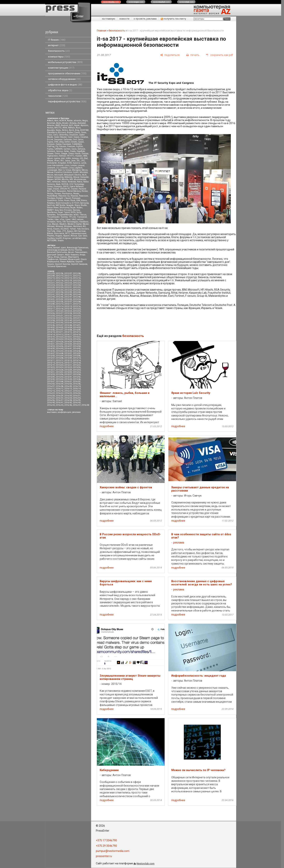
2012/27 (68, 285)
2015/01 (68, 353)
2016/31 (77, 396)
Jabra (67, 161)
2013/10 (60, 304)
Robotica (51, 203)
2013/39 (60, 320)
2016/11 (51, 389)
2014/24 (60, 339)
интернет (57, 45)
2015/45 (68, 379)
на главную (109, 19)
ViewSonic (84, 222)
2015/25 (68, 367)
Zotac (59, 231)
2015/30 (77, 370)
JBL (78, 161)
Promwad (76, 198)
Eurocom (51, 144)
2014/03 (60, 327)
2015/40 (60, 377)
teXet (76, 215)
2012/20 (77, 281)
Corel (70, 137)
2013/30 (51, 316)
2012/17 (51, 281)
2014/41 (68, 349)
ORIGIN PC (65, 189)
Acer (56, 121)
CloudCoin (73, 135)
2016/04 (60, 384)
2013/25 (77, 311)
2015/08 (60, 358)
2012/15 (68, 278)
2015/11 (51, 360)
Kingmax (67, 238)
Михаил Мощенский (69, 259)
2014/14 (51, 335)
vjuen (63, 248)
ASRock (71, 128)
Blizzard (62, 132)
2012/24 (77, 283)
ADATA (63, 121)
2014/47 (51, 353)
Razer (67, 200)
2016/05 (68, 384)
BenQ (71, 130)
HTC (72, 156)
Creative (84, 137)
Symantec (51, 215)
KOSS (69, 163)
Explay (59, 144)
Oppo (49, 189)
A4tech (50, 121)
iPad (86, 158)
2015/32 (60, 372)
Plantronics (67, 194)
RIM (78, 200)
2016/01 (68, 382)
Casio (84, 132)
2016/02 (77, 382)
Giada (73, 151)
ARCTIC (58, 128)
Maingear (76, 170)
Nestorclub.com (146, 863)
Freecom (71, 146)
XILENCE (65, 229)
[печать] (193, 55)
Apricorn (84, 125)
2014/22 (77, 337)
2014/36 (60, 346)
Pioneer (58, 194)
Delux (81, 140)
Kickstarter (52, 163)
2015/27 (51, 370)
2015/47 (51, 382)
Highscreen (52, 156)
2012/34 (60, 290)
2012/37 (51, 292)
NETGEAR (52, 241)
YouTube (51, 231)
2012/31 (68, 287)
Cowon (76, 137)
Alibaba (73, 123)
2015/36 (60, 374)
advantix (78, 121)
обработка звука (60, 90)
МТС (68, 233)
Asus (78, 128)
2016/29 (60, 396)
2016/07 (51, 386)
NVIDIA (65, 184)
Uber (57, 219)
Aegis (85, 121)
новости (124, 19)
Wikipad (51, 226)
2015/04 (60, 356)
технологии (58, 96)
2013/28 (68, 313)
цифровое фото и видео (65, 85)
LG (57, 168)
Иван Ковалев (72, 255)
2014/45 (68, 351)
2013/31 (60, 316)
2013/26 (51, 313)
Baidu (58, 130)
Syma (79, 212)
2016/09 (68, 386)
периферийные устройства (67, 101)
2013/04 (77, 299)
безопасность (59, 51)
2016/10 (77, 386)
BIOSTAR (84, 130)
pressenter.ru (104, 856)
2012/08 (77, 273)
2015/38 (77, 374)
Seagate (70, 205)
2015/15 (51, 363)
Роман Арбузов (67, 262)
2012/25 (51, 285)
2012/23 (68, 283)
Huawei (79, 156)
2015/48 (60, 382)
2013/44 (68, 323)
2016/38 (68, 400)
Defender (68, 140)
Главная (102, 31)
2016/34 (68, 398)
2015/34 (77, 372)
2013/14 (60, 306)
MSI (71, 179)
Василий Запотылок (57, 252)
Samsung (84, 203)
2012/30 (60, 287)
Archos (50, 128)
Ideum (50, 158)
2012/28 (77, 285)
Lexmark (51, 168)
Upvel (68, 219)
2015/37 (68, 374)
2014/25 (68, 339)
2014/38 (77, 346)
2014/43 (51, 351)
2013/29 (77, 313)
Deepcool (58, 140)
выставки (52, 412)
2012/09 (51, 276)
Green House (74, 154)
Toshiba (64, 217)
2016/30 (68, 396)
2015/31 (51, 372)
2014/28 (60, 342)
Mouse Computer (81, 177)
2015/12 (60, 360)
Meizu (85, 170)
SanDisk (51, 205)
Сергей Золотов (62, 264)
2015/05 (68, 356)
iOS (81, 158)
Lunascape (52, 170)
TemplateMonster (65, 215)
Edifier (67, 142)
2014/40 (60, 349)
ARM (65, 128)
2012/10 (60, 276)
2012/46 (60, 297)
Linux (71, 168)
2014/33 (68, 344)
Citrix (55, 135)
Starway (76, 210)
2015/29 (68, 370)
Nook (58, 184)
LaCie (84, 163)
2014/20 (60, 337)
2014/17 (68, 335)
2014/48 (60, 353)
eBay (61, 142)
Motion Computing (55, 177)
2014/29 (68, 342)
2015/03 (51, 356)
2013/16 (77, 306)
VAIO (74, 219)
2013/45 (77, 323)
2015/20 (60, 365)
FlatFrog (51, 146)
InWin (68, 158)
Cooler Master (60, 137)
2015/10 (77, 358)
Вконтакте (59, 233)
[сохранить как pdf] (220, 55)
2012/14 (60, 278)
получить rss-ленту (173, 19)
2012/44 (77, 295)
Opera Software (77, 186)
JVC (83, 161)
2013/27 (60, 313)
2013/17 (51, 309)
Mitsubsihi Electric (73, 175)
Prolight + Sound (63, 198)
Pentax (85, 191)
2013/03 (68, 299)
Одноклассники (79, 233)
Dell (75, 140)
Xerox (50, 229)
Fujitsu (50, 149)
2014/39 (51, 349)
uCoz (62, 219)
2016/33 (60, 398)
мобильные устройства (65, 62)
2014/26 (77, 339)
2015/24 (60, 367)
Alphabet (82, 123)
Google (64, 154)
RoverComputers (63, 203)
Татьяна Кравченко (57, 266)
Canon (77, 132)
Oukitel (74, 189)
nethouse (56, 182)
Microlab (84, 172)
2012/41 (51, 295)
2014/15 (60, 335)
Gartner (67, 149)
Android (65, 125)
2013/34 (51, 318)
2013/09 (51, 304)
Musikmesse (80, 179)
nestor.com (111, 2)
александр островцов (57, 250)
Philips (50, 194)
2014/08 (68, 330)
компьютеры (59, 57)
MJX (84, 175)
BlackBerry (52, 132)
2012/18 (60, 281)
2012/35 (68, 290)
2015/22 (77, 365)
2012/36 (77, 290)
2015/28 (60, 370)
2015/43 (51, 379)
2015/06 (77, 356)
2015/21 (68, 365)
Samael (57, 248)
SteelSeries (52, 212)
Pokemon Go (64, 196)
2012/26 (60, 285)
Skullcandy (64, 208)
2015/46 (77, 379)
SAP (57, 205)
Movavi (50, 179)
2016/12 (60, 389)
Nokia (80, 182)
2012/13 (51, 278)
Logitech (78, 168)
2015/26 (77, 367)
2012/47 (68, 297)
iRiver (57, 161)
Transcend (82, 217)
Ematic (74, 142)
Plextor (76, 194)
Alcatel (65, 123)
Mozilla (65, 179)
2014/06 (51, 330)
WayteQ (63, 224)
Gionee (50, 154)
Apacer (67, 236)
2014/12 (68, 332)
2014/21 (68, 337)
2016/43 (77, 403)
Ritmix (84, 200)
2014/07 (60, 330)
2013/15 (68, 306)
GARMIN (58, 149)
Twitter (50, 219)
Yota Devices (83, 229)
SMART (50, 210)
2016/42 (68, 403)
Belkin (65, 130)
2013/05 (51, 302)
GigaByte (81, 151)
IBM (85, 156)
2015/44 (60, 379)
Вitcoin (50, 233)
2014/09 (77, 330)
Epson (81, 142)
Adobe (70, 121)
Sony (57, 210)
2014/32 (60, 344)
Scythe (63, 205)
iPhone (50, 161)
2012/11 (68, 276)
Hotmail (62, 156)
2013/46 (51, 325)
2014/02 (51, 327)
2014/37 (68, 346)
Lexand (81, 165)
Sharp (77, 205)
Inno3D (59, 238)
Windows (68, 226)
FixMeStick (77, 144)
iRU (62, 161)
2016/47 (77, 405)
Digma (50, 142)
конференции (64, 412)
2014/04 (68, 327)
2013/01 (51, 299)
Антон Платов (75, 250)
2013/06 (60, 302)
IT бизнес (57, 40)
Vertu (59, 222)
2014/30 (77, 342)
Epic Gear (83, 236)
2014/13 (77, 332)
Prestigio (51, 198)
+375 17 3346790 (106, 840)
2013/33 (77, 316)
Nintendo (72, 182)
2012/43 (68, 295)
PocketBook (52, 196)
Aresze (74, 236)
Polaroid (74, 196)
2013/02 (60, 299)
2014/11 (60, 332)
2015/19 (51, 365)
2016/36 (51, 400)
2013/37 (77, 318)
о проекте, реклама (145, 19)
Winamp (59, 226)
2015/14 (77, 360)
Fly (57, 146)
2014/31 (51, 344)
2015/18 (77, 363)
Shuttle (84, 205)
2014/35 (51, 346)
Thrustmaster (53, 217)
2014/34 (77, 344)
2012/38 (60, 292)
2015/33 (68, 372)
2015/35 (51, 374)
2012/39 (68, 292)
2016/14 (77, 389)
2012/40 (77, 292)
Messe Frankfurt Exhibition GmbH (63, 172)
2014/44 (60, 351)
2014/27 (51, 342)
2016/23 (51, 393)
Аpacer (70, 231)
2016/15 (51, 391)
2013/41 (77, 320)
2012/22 (60, 283)
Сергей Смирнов (79, 264)
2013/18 (60, 309)
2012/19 (68, 281)
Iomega (75, 158)
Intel (63, 158)
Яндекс (59, 236)
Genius (59, 151)
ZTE (64, 231)
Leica (67, 165)
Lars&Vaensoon (79, 238)
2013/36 (68, 318)
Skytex (79, 208)
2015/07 (51, 358)
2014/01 (77, 325)
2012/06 (60, 273)
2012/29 (51, 287)
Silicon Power (53, 208)
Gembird (51, 151)
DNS (56, 142)
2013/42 (51, 323)
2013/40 (68, 320)
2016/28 (51, 396)
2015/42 (77, 377)
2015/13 (68, 360)
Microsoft (59, 175)
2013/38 (51, 320)
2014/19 (51, 337)
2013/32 (68, 316)
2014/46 (77, 351)
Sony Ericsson (66, 210)
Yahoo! (73, 229)
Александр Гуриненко (78, 248)
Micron (50, 175)
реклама (76, 412)
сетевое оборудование (64, 79)
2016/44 (51, 405)
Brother (70, 132)
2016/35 (77, 398)
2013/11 (68, 304)
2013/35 (60, 318)
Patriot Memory (74, 191)
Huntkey (51, 238)
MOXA (58, 179)
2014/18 (77, 335)
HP (68, 156)
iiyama (57, 158)
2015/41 (68, 377)
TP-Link (72, 217)
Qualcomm (52, 200)
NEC (49, 182)
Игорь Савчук (60, 257)
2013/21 (51, 311)
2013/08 (77, 302)
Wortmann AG (79, 226)
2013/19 (68, 309)
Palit (54, 191)
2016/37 (60, 400)
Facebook (67, 144)
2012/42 (60, 295)
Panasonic (61, 191)
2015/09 (68, 358)
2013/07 (68, 302)
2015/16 (60, 363)
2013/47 (60, 325)
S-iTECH (75, 203)
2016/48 (85, 405)
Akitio (59, 123)
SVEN (73, 212)
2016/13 (68, 389)
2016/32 (51, 398)
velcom (80, 219)
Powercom (83, 196)
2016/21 (68, 391)
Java (73, 161)
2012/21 (51, 283)
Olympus (58, 186)
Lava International (55, 165)
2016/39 (77, 400)
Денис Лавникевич (78, 252)
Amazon (51, 125)
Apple (77, 125)
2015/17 (68, 363)
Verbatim (51, 222)
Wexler (86, 224)
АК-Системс (80, 231)
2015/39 (51, 377)
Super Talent (64, 212)
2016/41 (60, 403)
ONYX (66, 186)
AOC (71, 125)
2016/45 (60, 405)
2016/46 (68, 405)
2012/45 (51, 297)
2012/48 (77, 297)
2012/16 (77, 278)
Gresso (85, 154)
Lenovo (74, 165)
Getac (66, 151)
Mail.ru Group (65, 170)
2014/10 (51, 332)
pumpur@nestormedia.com (113, 851)
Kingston (62, 163)
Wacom (55, 224)
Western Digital (75, 224)
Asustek (51, 130)
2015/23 (51, 367)
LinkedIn (64, 168)
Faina (50, 248)
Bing (77, 130)
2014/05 (77, 327)
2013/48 (68, 325)
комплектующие (61, 68)
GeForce (81, 149)
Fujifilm (79, 146)
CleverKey (63, 135)
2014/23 (51, 339)
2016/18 (60, 391)
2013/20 (77, 309)
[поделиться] (170, 55)
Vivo (49, 224)
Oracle (56, 189)
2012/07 (68, 273)
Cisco (50, 135)
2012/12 (77, 276)
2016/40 (51, 403)
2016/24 (60, 393)
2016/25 (68, 393)
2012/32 (77, 287)
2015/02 (77, 353)
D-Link (50, 140)
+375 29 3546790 (106, 846)
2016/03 (51, 384)
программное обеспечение (67, 73)
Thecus (83, 215)
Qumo (60, 200)
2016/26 (77, 393)
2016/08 (60, 386)
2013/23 (60, 311)
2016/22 (77, 391)
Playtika (51, 236)
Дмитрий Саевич (55, 255)
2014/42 (77, 349)
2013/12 (77, 304)
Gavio (74, 149)
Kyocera (76, 163)
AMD (58, 125)
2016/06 (77, 384)
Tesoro (60, 241)
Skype (73, 208)
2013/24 (68, 311)
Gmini (57, 154)
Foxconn (63, 146)
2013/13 (51, 306)
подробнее (107, 426)
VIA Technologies (70, 222)
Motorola (68, 177)
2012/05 (51, 273)
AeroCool (51, 123)
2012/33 (51, 290)
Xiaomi (56, 229)
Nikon (64, 182)
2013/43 (60, 323)
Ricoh (73, 200)
